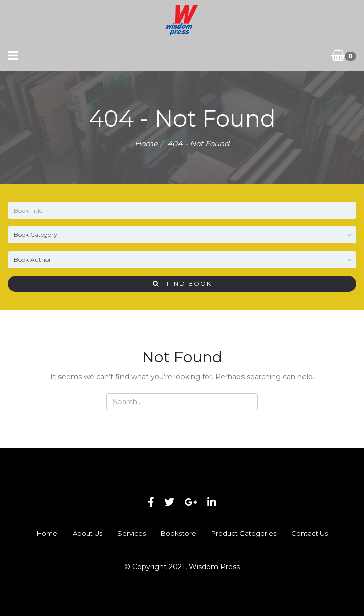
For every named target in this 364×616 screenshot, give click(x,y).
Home (146, 143)
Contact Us (310, 533)
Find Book (182, 284)
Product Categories (244, 533)
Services (132, 533)
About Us (87, 533)
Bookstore (178, 533)
